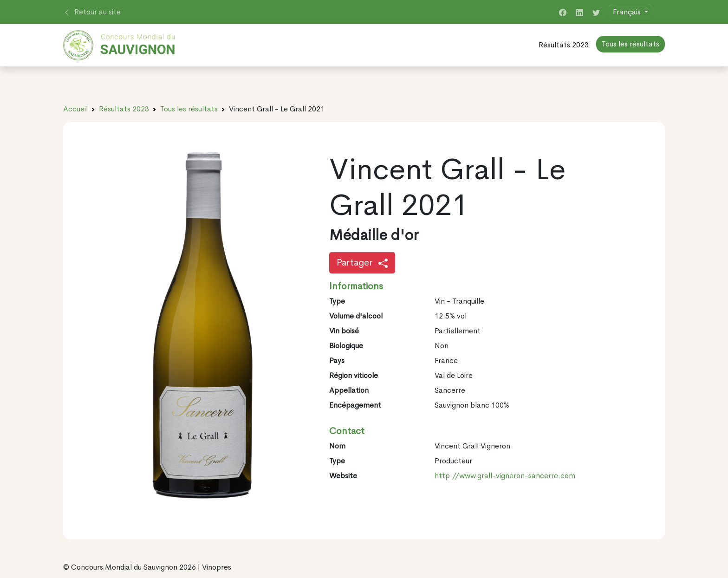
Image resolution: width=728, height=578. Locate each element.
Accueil (75, 109)
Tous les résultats (189, 109)
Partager (362, 263)
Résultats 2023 (564, 45)
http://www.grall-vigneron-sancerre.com (505, 476)
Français (628, 12)
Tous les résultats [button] (630, 44)
